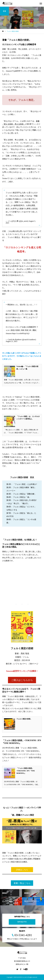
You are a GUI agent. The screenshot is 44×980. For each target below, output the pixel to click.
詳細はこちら (22, 870)
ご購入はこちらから (22, 680)
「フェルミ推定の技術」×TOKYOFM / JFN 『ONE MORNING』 (26, 771)
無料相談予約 (22, 922)
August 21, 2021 (12, 341)
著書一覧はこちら (22, 883)
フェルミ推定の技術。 (24, 719)
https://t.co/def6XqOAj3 (21, 333)
